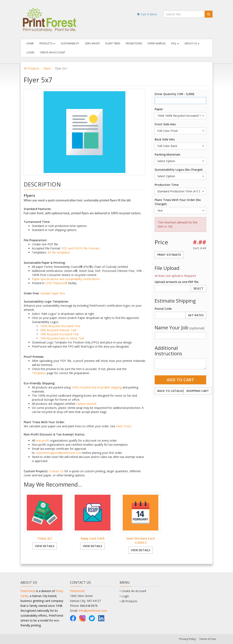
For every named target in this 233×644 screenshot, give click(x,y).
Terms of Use (208, 639)
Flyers (47, 68)
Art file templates (59, 252)
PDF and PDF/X (72, 248)
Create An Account (53, 52)
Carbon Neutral (86, 404)
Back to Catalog (171, 391)
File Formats (91, 248)
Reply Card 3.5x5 (93, 538)
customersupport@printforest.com (59, 453)
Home (30, 43)
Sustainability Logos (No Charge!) (179, 170)
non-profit (42, 440)
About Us (192, 43)
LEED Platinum (55, 283)
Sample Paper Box (53, 293)
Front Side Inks (165, 124)
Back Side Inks (165, 139)
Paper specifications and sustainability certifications (66, 279)
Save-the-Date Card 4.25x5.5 (140, 540)
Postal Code (163, 309)
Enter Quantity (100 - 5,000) (174, 94)
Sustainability (70, 43)
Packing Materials (167, 154)
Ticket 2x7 (45, 538)
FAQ (175, 43)
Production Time (167, 185)
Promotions (134, 43)
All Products (32, 68)
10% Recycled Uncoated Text (59, 334)
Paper (159, 109)
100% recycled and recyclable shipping (97, 387)
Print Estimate (169, 255)
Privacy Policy (188, 639)
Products (47, 43)
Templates (39, 373)
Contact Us (56, 471)
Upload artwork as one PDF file (177, 282)
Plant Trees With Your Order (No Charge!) (178, 202)
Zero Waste (92, 43)
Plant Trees (113, 43)
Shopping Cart (198, 391)
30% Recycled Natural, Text (58, 330)
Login (30, 52)
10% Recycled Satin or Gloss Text (62, 338)
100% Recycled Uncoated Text (60, 326)
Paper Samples (157, 43)
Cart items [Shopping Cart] (147, 14)
